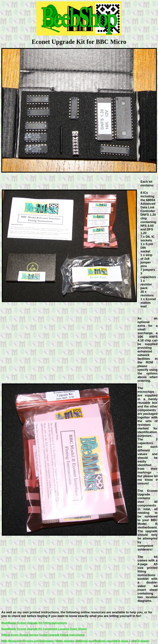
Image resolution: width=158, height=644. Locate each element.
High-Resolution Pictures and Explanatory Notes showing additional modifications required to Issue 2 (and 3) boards (75, 641)
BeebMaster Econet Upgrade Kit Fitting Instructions (34, 623)
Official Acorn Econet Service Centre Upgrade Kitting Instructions (43, 635)
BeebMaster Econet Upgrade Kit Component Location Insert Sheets (44, 629)
